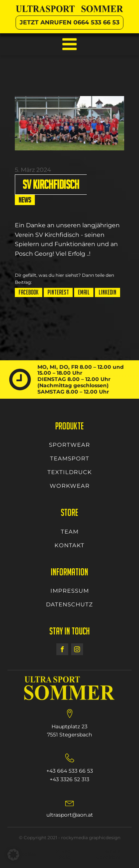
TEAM (70, 532)
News (25, 200)
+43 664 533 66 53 (70, 771)
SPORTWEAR (69, 445)
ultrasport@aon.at (70, 815)
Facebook (29, 292)
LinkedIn (107, 292)
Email (84, 292)
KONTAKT (69, 545)
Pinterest (58, 292)
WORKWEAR (70, 486)
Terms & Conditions (109, 854)
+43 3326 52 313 (69, 779)
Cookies (27, 854)
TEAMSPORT (70, 458)
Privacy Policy (64, 854)
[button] (13, 855)
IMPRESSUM (70, 591)
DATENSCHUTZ (69, 604)
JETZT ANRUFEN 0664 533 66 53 (69, 22)
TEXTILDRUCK (70, 472)
